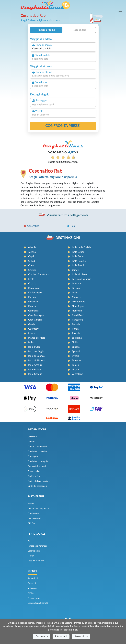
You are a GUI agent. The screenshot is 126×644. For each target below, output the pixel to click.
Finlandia (33, 302)
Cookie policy (34, 476)
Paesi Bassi (78, 315)
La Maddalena (79, 275)
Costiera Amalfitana (39, 275)
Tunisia (76, 365)
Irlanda (32, 333)
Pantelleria (78, 320)
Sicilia (75, 342)
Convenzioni (33, 514)
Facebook (32, 583)
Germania (33, 311)
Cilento (32, 265)
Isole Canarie (35, 374)
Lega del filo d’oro (36, 561)
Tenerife (76, 361)
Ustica (75, 370)
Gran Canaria (35, 320)
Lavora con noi (34, 518)
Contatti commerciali (37, 447)
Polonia (76, 324)
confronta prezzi (63, 126)
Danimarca (34, 288)
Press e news (34, 598)
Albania (32, 247)
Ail (29, 541)
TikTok (31, 593)
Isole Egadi (78, 252)
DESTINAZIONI (68, 238)
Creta (31, 279)
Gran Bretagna (36, 315)
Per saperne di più (69, 630)
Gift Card (32, 523)
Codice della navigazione (39, 481)
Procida (76, 333)
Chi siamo (32, 437)
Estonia (32, 297)
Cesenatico (33, 226)
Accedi (31, 504)
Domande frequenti (37, 466)
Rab (73, 226)
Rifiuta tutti (61, 637)
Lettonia (76, 284)
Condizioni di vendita (37, 451)
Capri (31, 256)
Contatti (31, 442)
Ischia (31, 342)
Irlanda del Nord (37, 338)
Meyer (31, 556)
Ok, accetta (42, 637)
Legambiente (34, 551)
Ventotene (77, 374)
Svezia (75, 356)
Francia (32, 306)
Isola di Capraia (36, 356)
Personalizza (81, 637)
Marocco (77, 297)
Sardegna (77, 338)
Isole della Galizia (81, 247)
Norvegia (77, 311)
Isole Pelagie (79, 261)
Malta (75, 293)
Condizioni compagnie (38, 461)
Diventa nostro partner (38, 509)
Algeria (32, 252)
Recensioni (33, 578)
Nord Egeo (78, 306)
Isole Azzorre (35, 365)
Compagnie (33, 456)
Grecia (32, 324)
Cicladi (32, 261)
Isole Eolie (78, 256)
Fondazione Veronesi (37, 546)
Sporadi (76, 352)
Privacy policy (34, 471)
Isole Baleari (35, 370)
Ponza (75, 329)
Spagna (76, 347)
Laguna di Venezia (81, 279)
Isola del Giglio (36, 352)
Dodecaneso (35, 293)
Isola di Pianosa (37, 361)
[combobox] (63, 49)
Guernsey (33, 329)
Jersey (75, 270)
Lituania (76, 288)
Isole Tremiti (79, 265)
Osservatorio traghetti (38, 603)
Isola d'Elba (34, 347)
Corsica (32, 270)
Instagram (32, 588)
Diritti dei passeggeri (37, 486)
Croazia (32, 284)
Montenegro (79, 302)
